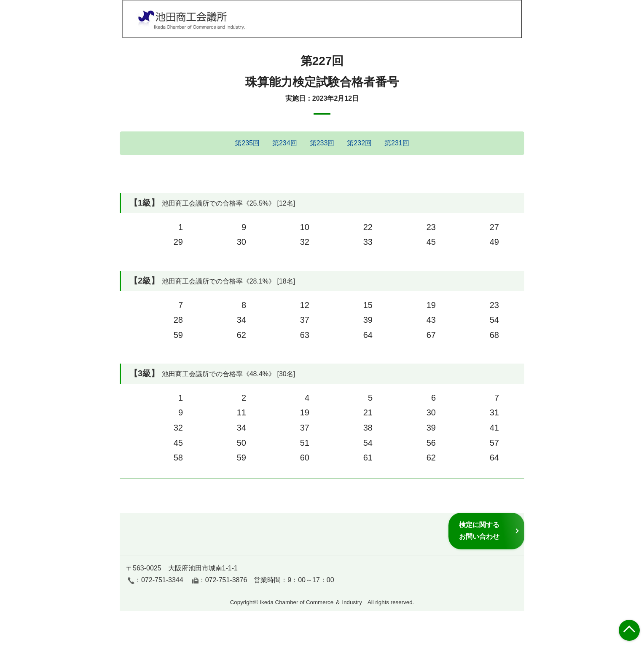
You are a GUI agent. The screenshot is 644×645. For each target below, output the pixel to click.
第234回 (285, 143)
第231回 (397, 143)
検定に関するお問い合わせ (479, 531)
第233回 (322, 143)
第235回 (247, 143)
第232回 (359, 143)
